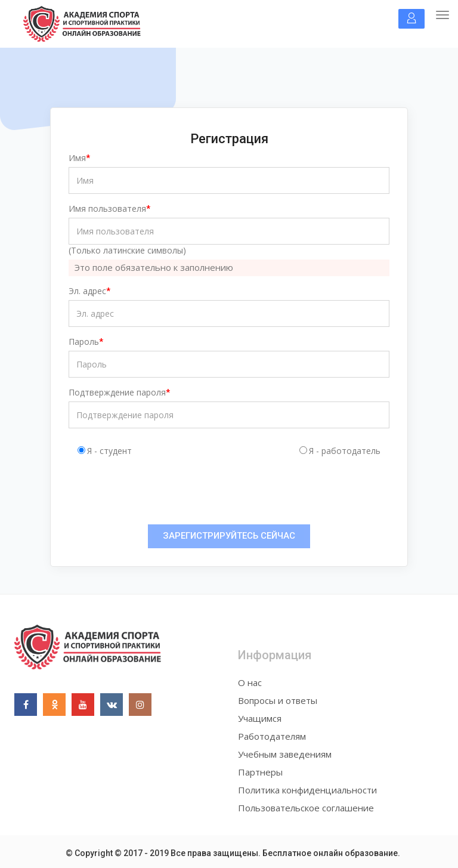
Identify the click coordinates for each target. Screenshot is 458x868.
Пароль (84, 342)
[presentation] (168, 492)
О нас (250, 682)
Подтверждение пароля (117, 392)
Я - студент (109, 451)
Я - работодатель (345, 451)
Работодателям (272, 736)
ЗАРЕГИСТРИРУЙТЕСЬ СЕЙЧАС (229, 536)
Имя (77, 158)
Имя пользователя (107, 208)
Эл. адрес (87, 291)
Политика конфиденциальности (307, 790)
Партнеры (260, 772)
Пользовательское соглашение (306, 808)
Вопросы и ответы (278, 700)
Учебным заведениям (285, 754)
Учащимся (260, 718)
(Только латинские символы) (127, 250)
